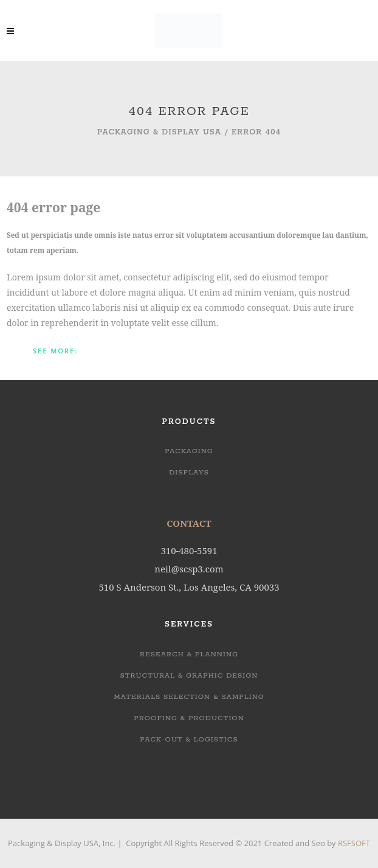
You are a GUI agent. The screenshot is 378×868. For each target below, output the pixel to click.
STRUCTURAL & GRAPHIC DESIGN (189, 675)
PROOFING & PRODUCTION (189, 718)
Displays (189, 472)
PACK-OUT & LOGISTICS (189, 739)
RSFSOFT (354, 843)
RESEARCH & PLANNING (189, 654)
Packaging (189, 451)
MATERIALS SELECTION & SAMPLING (189, 697)
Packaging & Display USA (159, 132)
